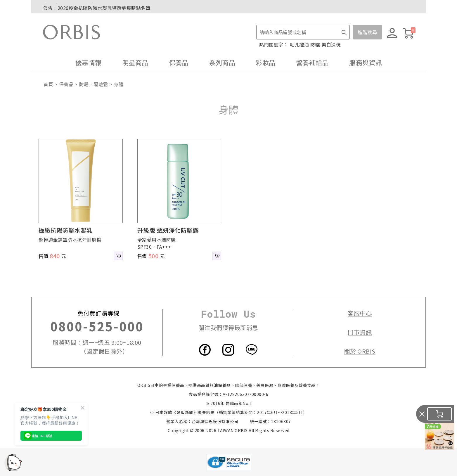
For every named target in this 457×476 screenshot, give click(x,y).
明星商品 (135, 62)
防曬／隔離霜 (94, 84)
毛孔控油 (299, 44)
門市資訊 (360, 332)
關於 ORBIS (360, 351)
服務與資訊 (366, 62)
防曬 (315, 44)
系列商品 (222, 62)
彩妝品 (266, 62)
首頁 (48, 84)
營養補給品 (313, 62)
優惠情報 (89, 62)
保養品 (179, 62)
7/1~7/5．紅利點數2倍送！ (72, 6)
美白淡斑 (331, 44)
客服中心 (360, 313)
